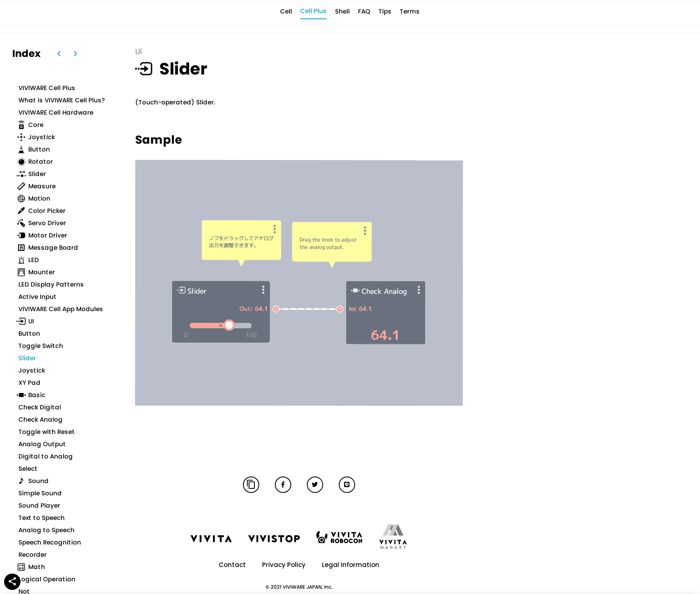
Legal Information (351, 565)
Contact (232, 565)
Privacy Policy (284, 565)
